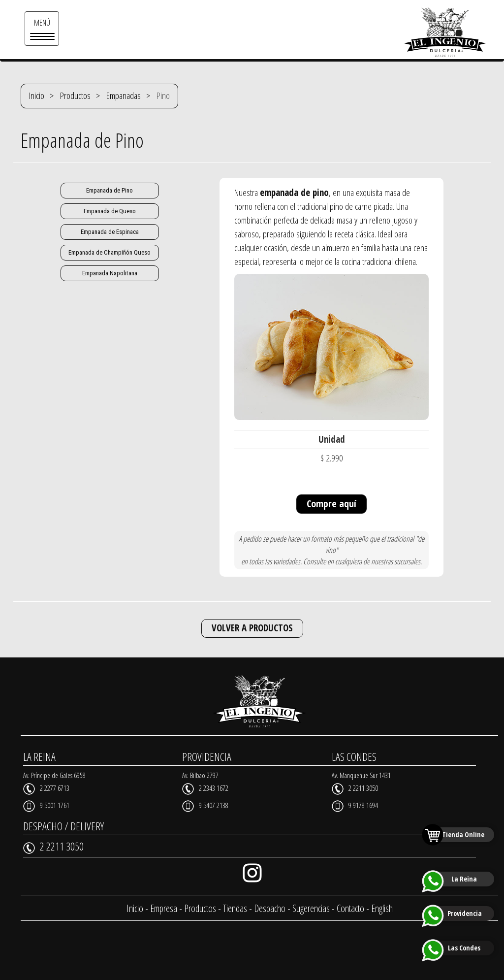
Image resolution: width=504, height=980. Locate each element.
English (382, 908)
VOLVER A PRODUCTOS (252, 628)
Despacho (270, 908)
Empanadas (124, 96)
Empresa (164, 908)
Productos (75, 96)
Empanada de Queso (110, 211)
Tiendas (235, 908)
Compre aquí (331, 504)
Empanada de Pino (110, 190)
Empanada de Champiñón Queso (110, 252)
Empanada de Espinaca (110, 232)
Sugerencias (311, 908)
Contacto (350, 908)
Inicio (37, 96)
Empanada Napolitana (110, 273)
